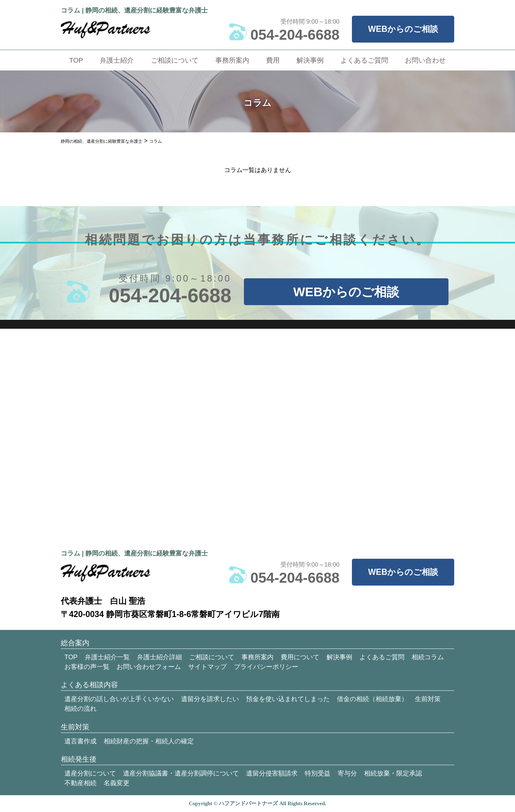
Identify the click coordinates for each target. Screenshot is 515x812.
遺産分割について (90, 773)
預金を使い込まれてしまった (288, 699)
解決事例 (310, 60)
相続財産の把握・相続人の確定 (149, 741)
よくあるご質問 (364, 60)
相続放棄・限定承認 (393, 773)
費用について (300, 657)
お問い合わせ (425, 60)
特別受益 (318, 773)
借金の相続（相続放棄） (372, 699)
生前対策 (428, 699)
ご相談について (175, 60)
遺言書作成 (80, 741)
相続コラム (428, 657)
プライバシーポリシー (266, 667)
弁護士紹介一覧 (107, 657)
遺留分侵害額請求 (272, 773)
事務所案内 (232, 60)
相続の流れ (80, 709)
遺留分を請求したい (210, 699)
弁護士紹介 (117, 60)
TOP (76, 60)
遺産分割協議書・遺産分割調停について (181, 773)
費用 (273, 60)
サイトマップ (207, 667)
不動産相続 (80, 783)
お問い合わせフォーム (149, 667)
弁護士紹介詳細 (160, 657)
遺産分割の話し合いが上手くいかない (119, 699)
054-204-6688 (295, 35)
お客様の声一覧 (87, 667)
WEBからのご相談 (403, 29)
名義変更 (117, 783)
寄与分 (347, 773)
